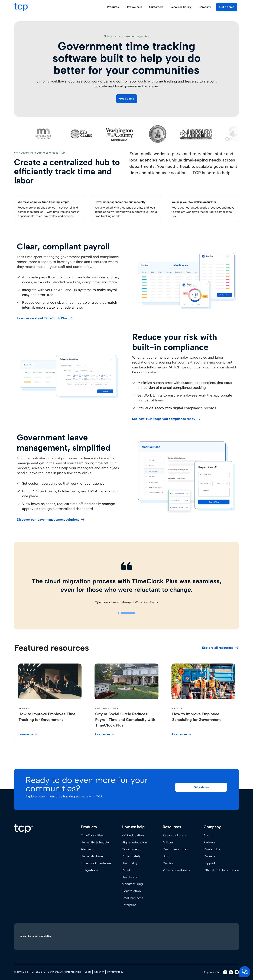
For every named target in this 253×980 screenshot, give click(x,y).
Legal (88, 972)
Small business (132, 898)
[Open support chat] (245, 972)
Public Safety (131, 856)
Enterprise (129, 905)
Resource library (174, 835)
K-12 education (133, 835)
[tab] (119, 613)
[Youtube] (237, 972)
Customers (156, 7)
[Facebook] (225, 972)
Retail (126, 870)
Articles (168, 842)
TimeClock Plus (92, 835)
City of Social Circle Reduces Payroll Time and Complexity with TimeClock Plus (125, 720)
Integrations (90, 870)
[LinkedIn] (231, 972)
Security (99, 972)
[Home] (23, 829)
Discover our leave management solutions (48, 520)
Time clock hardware (96, 863)
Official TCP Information (221, 870)
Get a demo (227, 7)
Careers (209, 856)
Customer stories (175, 849)
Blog (166, 856)
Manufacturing (132, 884)
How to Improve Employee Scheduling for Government (196, 717)
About (208, 835)
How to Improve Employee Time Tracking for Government (47, 717)
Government (131, 849)
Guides (168, 863)
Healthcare (130, 877)
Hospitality (130, 863)
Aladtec (86, 849)
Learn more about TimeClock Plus (42, 318)
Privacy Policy (115, 972)
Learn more (26, 734)
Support (209, 863)
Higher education (134, 842)
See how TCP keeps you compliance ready (164, 419)
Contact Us (212, 849)
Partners (210, 842)
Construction (131, 891)
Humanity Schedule (95, 842)
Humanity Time (92, 856)
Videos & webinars (176, 870)
